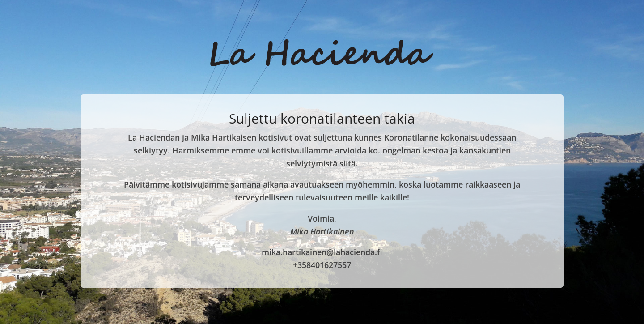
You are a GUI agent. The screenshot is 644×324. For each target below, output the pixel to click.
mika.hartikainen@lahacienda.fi (322, 252)
